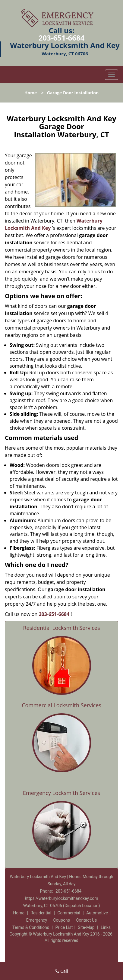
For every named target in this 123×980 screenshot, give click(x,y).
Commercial (69, 913)
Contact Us (86, 920)
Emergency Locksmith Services (61, 793)
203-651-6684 (62, 38)
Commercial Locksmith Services (61, 705)
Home (31, 93)
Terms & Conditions (31, 927)
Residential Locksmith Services (61, 628)
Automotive (97, 913)
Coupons (61, 920)
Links (106, 927)
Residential (41, 913)
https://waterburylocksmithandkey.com (61, 898)
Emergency (37, 920)
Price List (64, 927)
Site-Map (86, 927)
